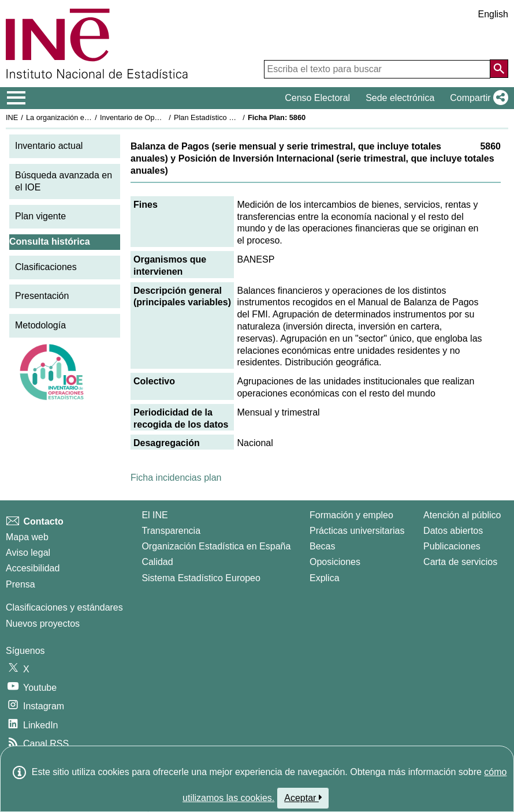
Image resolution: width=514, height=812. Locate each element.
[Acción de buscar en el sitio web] (499, 69)
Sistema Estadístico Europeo (201, 578)
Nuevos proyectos (43, 624)
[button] (477, 98)
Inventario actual (49, 146)
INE (12, 117)
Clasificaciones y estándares (64, 607)
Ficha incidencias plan (176, 478)
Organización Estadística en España (216, 546)
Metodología (40, 325)
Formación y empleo (351, 515)
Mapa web (27, 537)
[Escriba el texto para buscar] (377, 69)
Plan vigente (40, 216)
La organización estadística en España (90, 117)
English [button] (493, 14)
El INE (154, 515)
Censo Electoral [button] (317, 98)
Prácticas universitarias (357, 531)
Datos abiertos (453, 531)
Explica (325, 578)
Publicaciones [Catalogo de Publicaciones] (452, 546)
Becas (322, 546)
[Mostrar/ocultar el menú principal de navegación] (16, 98)
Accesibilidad (33, 568)
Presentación (42, 296)
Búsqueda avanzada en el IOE (64, 181)
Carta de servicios (460, 562)
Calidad (157, 562)
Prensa (21, 584)
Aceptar (303, 798)
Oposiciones (335, 562)
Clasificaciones (46, 267)
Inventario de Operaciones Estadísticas (164, 117)
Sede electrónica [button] (400, 98)
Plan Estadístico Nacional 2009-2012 (234, 117)
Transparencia (171, 531)
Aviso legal (28, 553)
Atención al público (462, 515)
